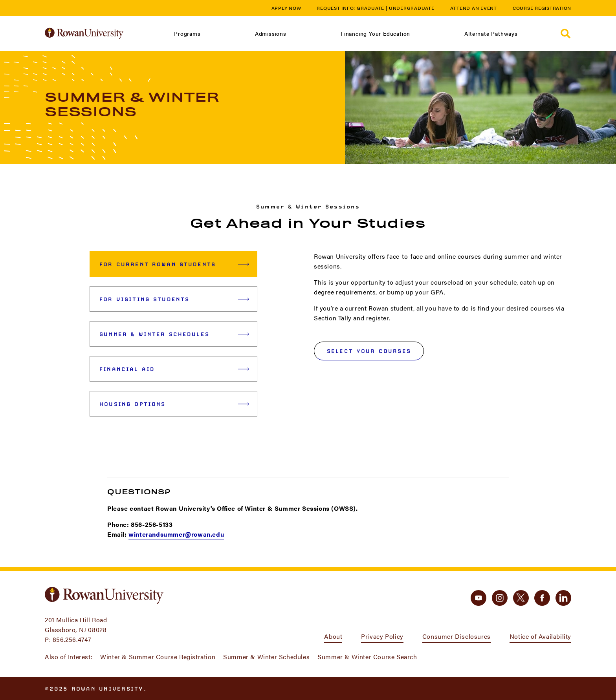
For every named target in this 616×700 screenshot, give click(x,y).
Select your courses (369, 351)
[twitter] (521, 598)
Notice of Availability (540, 636)
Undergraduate (412, 8)
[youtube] (478, 598)
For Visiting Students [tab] (174, 299)
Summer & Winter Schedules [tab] (174, 334)
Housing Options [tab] (174, 404)
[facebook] (542, 598)
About (333, 636)
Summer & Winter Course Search (367, 657)
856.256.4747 (72, 639)
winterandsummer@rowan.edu (176, 534)
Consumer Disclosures (456, 636)
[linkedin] (563, 598)
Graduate (370, 8)
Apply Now (286, 8)
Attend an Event (474, 8)
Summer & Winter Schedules (266, 657)
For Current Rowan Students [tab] (174, 264)
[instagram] (500, 598)
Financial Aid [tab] (174, 369)
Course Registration (542, 8)
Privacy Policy (382, 636)
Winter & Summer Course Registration (158, 657)
